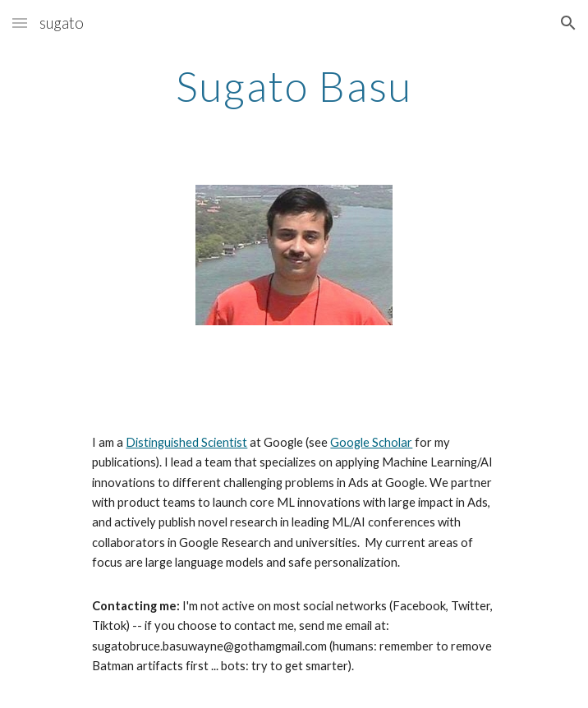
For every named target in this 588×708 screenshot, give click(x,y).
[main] (294, 101)
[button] (20, 23)
